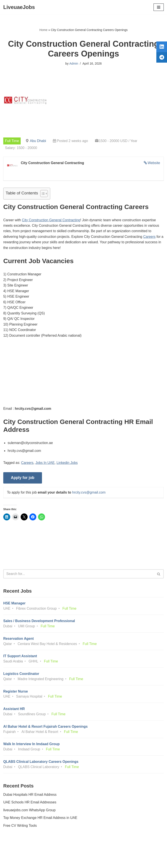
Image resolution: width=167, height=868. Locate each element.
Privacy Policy (15, 852)
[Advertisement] (83, 376)
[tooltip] (161, 47)
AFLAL (108, 862)
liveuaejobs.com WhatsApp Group (30, 812)
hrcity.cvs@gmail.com (89, 493)
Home (43, 30)
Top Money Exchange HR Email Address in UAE (40, 820)
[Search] (79, 575)
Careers (150, 237)
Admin (74, 63)
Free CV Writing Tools (20, 828)
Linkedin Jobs (67, 464)
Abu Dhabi (38, 141)
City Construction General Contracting (51, 220)
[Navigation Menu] (159, 7)
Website (154, 163)
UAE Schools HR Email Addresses (30, 804)
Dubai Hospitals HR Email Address (30, 796)
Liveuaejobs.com (67, 862)
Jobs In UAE (45, 464)
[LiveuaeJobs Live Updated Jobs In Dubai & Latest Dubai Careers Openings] (19, 7)
